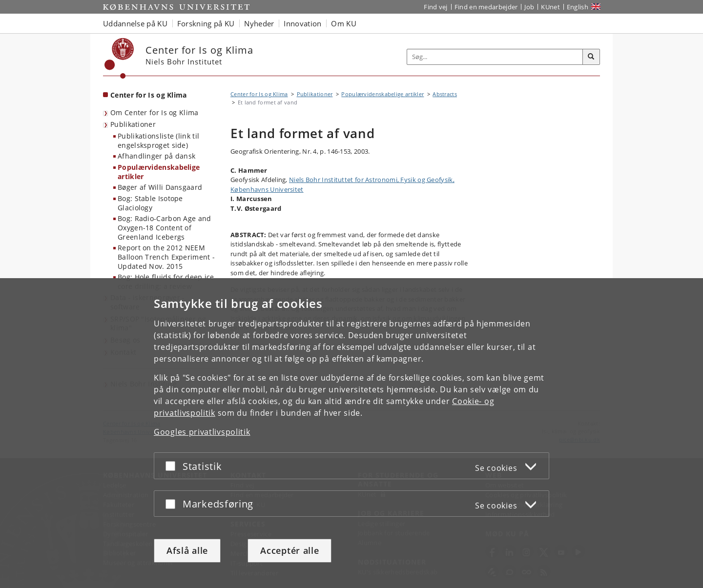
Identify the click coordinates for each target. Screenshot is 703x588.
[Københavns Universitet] (119, 58)
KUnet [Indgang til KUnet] (550, 7)
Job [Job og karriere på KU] (529, 7)
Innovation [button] (302, 23)
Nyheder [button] (259, 23)
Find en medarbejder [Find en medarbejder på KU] (486, 7)
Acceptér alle (289, 550)
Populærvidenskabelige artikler (159, 172)
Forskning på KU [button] (206, 23)
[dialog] (351, 433)
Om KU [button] (344, 23)
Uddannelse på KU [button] (135, 23)
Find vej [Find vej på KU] (435, 7)
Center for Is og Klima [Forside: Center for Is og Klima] (149, 95)
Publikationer (133, 124)
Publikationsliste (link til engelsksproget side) (158, 141)
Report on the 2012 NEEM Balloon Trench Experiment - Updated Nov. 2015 (166, 257)
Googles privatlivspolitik (202, 432)
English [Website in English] (578, 7)
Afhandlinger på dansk (156, 156)
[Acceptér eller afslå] (173, 466)
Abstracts (445, 94)
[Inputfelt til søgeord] (495, 57)
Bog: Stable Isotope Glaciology (150, 203)
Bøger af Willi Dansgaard (160, 187)
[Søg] (591, 57)
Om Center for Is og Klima (155, 112)
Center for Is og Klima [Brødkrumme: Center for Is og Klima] (259, 94)
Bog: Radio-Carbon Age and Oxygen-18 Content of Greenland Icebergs (165, 227)
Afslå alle (187, 550)
